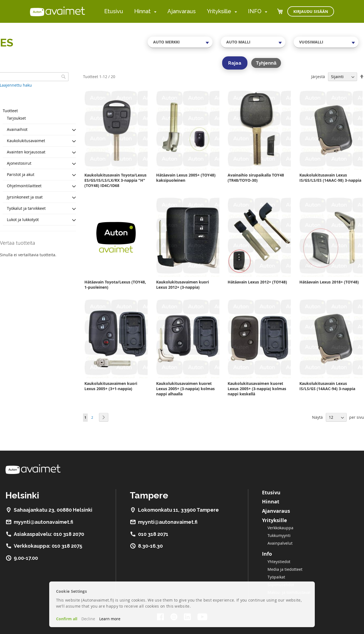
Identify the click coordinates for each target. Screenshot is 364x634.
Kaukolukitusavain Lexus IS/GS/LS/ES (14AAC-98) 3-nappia (330, 178)
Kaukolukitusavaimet (26, 141)
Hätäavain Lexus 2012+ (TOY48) (257, 282)
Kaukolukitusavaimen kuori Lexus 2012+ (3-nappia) (183, 285)
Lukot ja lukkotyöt (23, 220)
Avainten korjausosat (26, 152)
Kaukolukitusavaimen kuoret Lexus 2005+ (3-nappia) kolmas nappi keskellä (257, 389)
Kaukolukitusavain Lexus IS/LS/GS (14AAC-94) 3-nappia (327, 386)
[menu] (186, 11)
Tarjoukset (16, 118)
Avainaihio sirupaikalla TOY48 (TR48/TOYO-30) (256, 178)
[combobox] (180, 42)
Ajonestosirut (19, 163)
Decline (88, 619)
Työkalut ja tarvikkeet (26, 208)
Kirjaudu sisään (311, 11)
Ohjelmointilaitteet (24, 186)
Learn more (110, 619)
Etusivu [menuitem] (114, 11)
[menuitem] (154, 12)
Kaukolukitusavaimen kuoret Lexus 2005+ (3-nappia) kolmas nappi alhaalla (185, 389)
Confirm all (67, 619)
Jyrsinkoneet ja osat (25, 197)
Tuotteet (10, 111)
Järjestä (318, 77)
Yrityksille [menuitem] (219, 11)
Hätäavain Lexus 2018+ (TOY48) (329, 282)
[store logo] (57, 11)
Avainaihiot (17, 129)
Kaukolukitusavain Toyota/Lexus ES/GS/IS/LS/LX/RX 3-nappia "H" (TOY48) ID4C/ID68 (115, 180)
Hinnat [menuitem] (142, 11)
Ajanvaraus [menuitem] (182, 11)
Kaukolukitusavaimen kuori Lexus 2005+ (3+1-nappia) (111, 386)
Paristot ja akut (21, 174)
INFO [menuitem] (255, 11)
